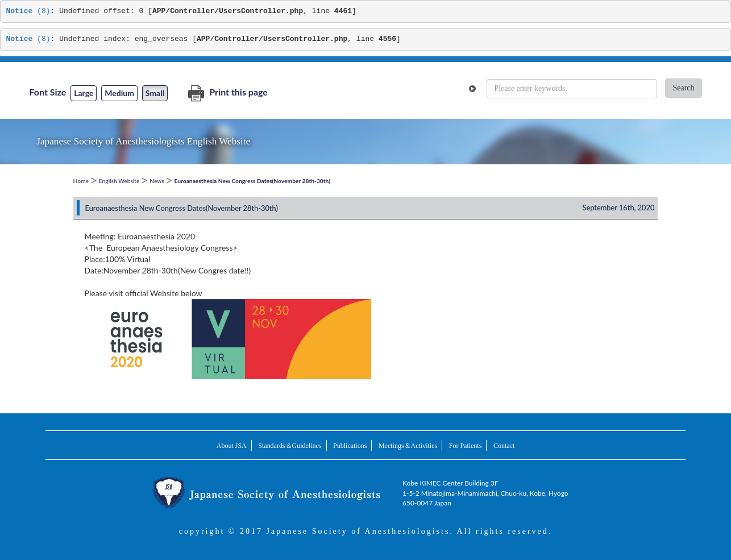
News (157, 181)
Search (683, 88)
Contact (504, 446)
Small (155, 93)
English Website (119, 181)
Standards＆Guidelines (290, 446)
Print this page (228, 92)
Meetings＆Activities (408, 446)
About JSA (232, 446)
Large (84, 93)
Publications (350, 446)
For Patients (466, 446)
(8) (28, 11)
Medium (119, 93)
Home (81, 181)
